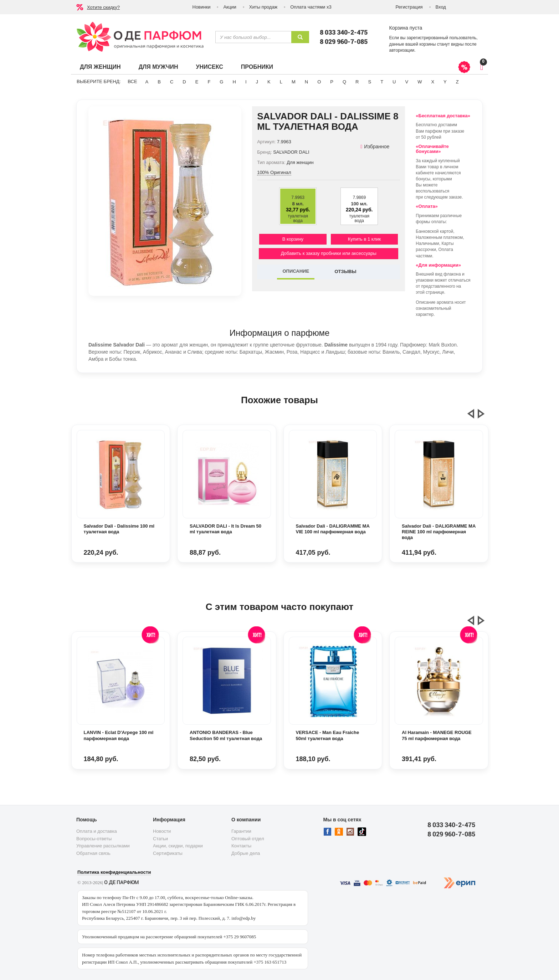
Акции (230, 7)
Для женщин (100, 67)
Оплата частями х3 (311, 7)
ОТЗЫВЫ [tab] (345, 271)
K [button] (269, 82)
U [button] (394, 82)
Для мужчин (158, 67)
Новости (162, 831)
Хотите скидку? (103, 7)
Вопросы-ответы (94, 839)
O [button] (319, 82)
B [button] (159, 82)
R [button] (357, 82)
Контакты (241, 846)
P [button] (332, 82)
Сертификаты (168, 853)
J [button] (257, 82)
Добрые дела (246, 853)
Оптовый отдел (248, 839)
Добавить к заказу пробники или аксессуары (329, 253)
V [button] (407, 82)
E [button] (197, 82)
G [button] (221, 82)
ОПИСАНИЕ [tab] (296, 271)
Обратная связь (93, 853)
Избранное (375, 147)
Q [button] (344, 82)
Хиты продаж (263, 7)
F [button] (209, 82)
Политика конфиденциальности (114, 872)
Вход (441, 7)
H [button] (234, 82)
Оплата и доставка (97, 831)
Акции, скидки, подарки (178, 846)
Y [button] (445, 82)
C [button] (172, 82)
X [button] (433, 82)
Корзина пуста (406, 28)
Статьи (160, 839)
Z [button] (457, 82)
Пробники (257, 67)
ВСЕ (132, 81)
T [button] (382, 82)
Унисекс (209, 67)
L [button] (281, 82)
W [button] (420, 82)
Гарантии (241, 831)
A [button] (147, 82)
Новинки (202, 7)
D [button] (184, 82)
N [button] (306, 82)
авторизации (402, 50)
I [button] (246, 82)
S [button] (370, 82)
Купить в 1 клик (364, 239)
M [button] (294, 82)
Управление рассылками (103, 846)
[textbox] (253, 37)
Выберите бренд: (99, 81)
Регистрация (409, 7)
